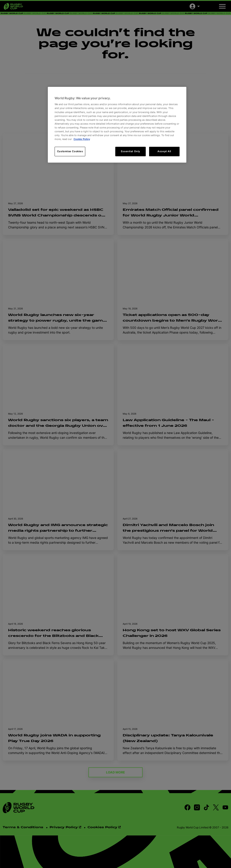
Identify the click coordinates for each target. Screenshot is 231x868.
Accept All (164, 151)
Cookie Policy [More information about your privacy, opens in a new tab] (82, 139)
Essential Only (131, 151)
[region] (117, 125)
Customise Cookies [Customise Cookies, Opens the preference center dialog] (70, 151)
